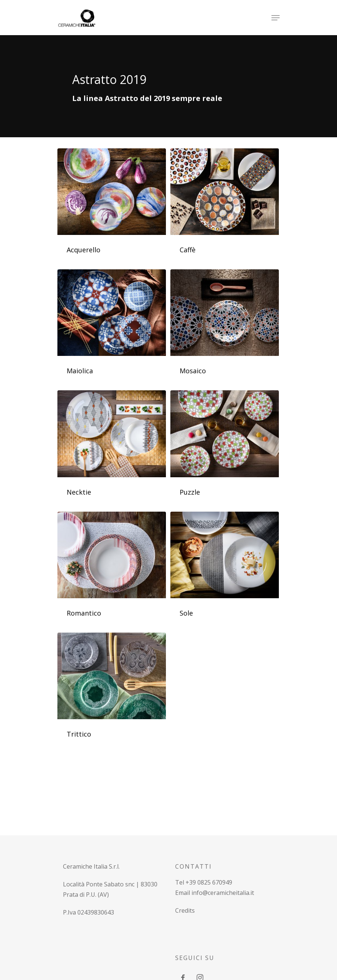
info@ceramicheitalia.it (223, 893)
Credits (185, 910)
